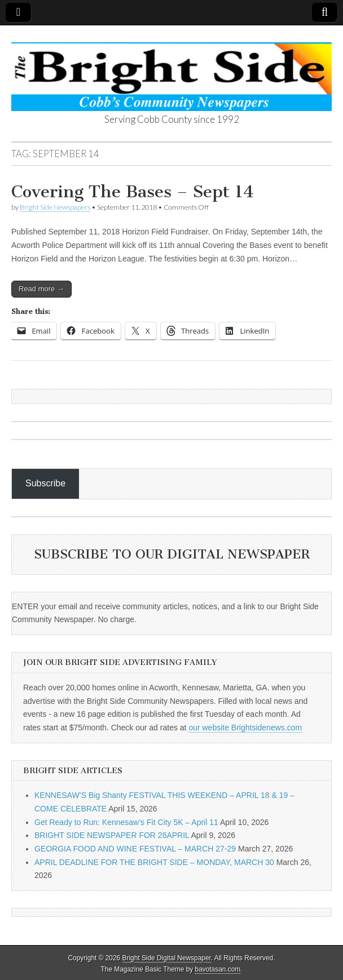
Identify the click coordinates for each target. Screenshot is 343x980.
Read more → (41, 289)
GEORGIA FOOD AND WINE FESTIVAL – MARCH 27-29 (135, 849)
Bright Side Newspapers (55, 207)
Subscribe (45, 483)
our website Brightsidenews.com (245, 728)
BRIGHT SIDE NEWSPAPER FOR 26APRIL (112, 835)
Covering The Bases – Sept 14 (133, 192)
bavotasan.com (218, 969)
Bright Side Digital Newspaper (167, 958)
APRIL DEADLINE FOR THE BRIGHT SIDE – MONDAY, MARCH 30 (154, 862)
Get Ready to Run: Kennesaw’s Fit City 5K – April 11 (126, 822)
